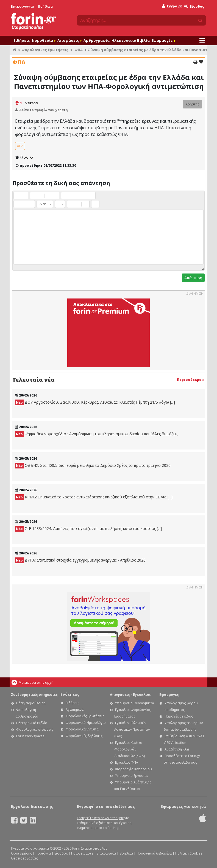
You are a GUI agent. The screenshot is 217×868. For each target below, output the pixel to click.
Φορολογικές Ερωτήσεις (45, 50)
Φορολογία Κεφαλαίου (133, 769)
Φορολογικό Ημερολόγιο (86, 723)
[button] (18, 196)
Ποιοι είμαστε (82, 853)
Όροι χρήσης (21, 853)
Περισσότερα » (191, 380)
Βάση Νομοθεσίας (31, 703)
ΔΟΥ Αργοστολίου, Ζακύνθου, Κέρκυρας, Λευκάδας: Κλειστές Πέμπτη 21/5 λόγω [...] (95, 402)
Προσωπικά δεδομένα (154, 853)
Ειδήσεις (22, 40)
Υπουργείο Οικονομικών (134, 703)
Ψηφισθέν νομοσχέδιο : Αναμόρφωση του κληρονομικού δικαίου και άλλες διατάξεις (97, 434)
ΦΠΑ (79, 50)
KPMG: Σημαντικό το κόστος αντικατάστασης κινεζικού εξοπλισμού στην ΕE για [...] (94, 497)
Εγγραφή (172, 6)
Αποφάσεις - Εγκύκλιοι (130, 695)
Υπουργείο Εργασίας (132, 776)
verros (32, 103)
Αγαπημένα (75, 709)
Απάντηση (193, 278)
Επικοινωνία (23, 6)
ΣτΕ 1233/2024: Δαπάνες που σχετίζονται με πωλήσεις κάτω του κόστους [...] (88, 529)
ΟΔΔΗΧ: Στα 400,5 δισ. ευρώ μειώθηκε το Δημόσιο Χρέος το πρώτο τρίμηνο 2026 (93, 466)
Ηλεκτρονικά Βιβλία (131, 40)
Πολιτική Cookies (189, 853)
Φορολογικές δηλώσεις (35, 729)
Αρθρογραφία (97, 40)
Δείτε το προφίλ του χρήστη (44, 110)
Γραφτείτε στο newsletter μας (100, 818)
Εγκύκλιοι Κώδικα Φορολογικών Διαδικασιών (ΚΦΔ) (130, 749)
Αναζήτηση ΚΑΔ (177, 749)
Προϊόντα (43, 853)
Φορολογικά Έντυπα (82, 729)
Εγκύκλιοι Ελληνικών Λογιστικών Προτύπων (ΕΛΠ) (132, 729)
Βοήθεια (45, 6)
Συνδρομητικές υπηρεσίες (34, 695)
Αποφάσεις (69, 40)
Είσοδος (194, 6)
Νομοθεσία (44, 40)
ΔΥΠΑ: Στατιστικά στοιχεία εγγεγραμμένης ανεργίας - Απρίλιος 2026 (80, 560)
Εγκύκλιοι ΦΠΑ (127, 762)
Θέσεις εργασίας (24, 858)
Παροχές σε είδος (179, 716)
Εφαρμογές (163, 40)
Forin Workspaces (30, 736)
